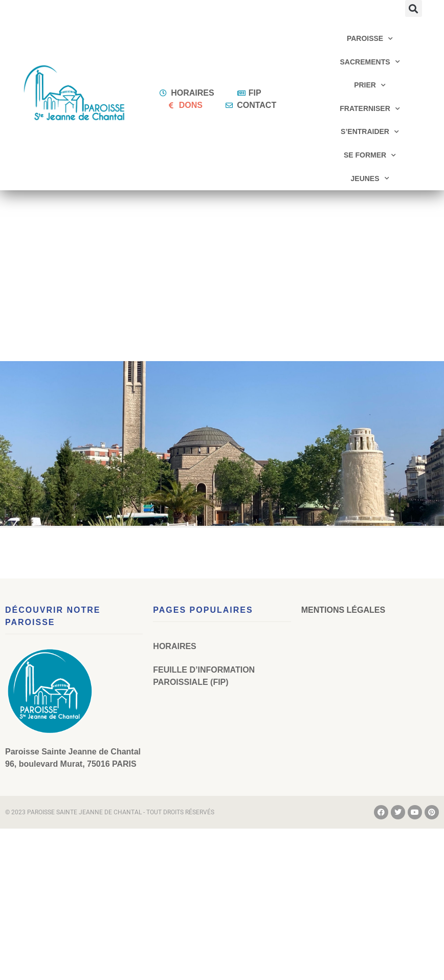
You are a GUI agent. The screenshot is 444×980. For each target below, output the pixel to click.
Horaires (174, 646)
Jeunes (370, 179)
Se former (370, 155)
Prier (370, 85)
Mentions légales (343, 610)
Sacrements (370, 62)
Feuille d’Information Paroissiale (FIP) (204, 676)
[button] (414, 8)
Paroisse (370, 39)
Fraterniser (370, 109)
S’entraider (370, 132)
